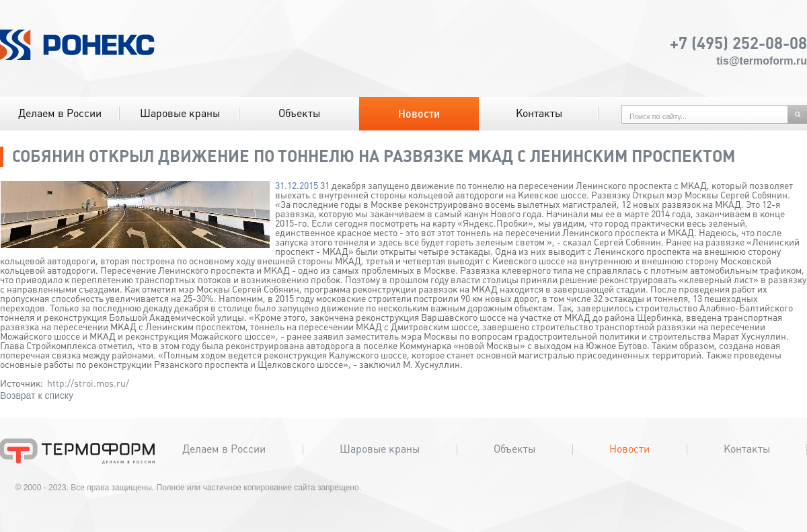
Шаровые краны (180, 113)
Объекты (299, 113)
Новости (419, 114)
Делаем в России (60, 113)
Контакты (539, 113)
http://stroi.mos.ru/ (88, 383)
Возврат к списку (37, 395)
